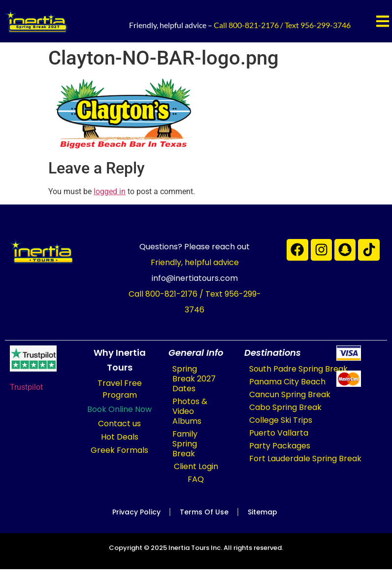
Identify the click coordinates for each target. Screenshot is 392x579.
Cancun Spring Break (290, 394)
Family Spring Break (185, 444)
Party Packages (280, 446)
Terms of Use (204, 512)
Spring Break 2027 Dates (194, 379)
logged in (110, 191)
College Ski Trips (281, 420)
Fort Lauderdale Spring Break (305, 459)
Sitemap (264, 512)
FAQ (196, 479)
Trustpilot (26, 387)
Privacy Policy (135, 512)
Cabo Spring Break (285, 407)
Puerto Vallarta (279, 433)
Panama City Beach (287, 382)
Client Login (196, 466)
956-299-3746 (326, 25)
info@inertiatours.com (195, 278)
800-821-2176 (254, 25)
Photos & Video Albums (190, 411)
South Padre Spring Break (298, 369)
